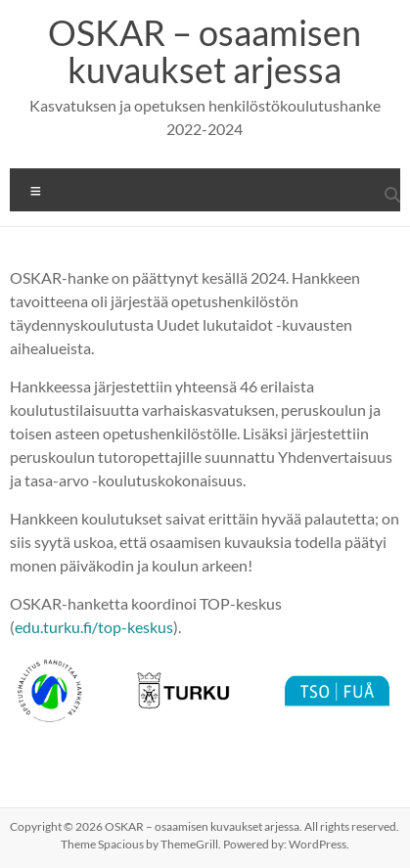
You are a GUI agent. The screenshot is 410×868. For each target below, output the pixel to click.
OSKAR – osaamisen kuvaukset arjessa (205, 51)
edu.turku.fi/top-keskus (94, 627)
